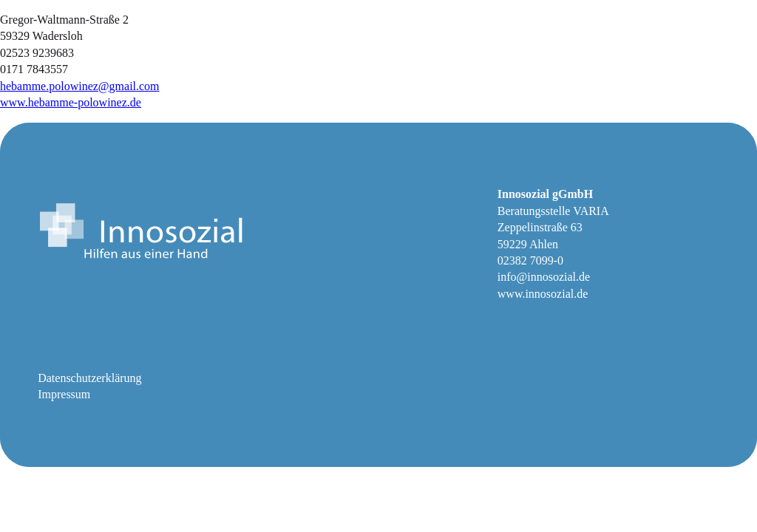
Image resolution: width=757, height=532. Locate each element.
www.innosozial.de (543, 294)
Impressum (64, 394)
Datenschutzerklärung (89, 378)
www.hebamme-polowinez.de (71, 102)
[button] (33, 499)
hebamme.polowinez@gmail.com (80, 86)
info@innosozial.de (544, 277)
